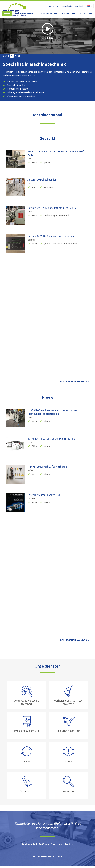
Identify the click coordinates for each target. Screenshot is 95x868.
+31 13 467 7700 (19, 830)
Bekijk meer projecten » (48, 611)
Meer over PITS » (11, 674)
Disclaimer (7, 857)
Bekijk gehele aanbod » (75, 258)
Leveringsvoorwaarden (25, 857)
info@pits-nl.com (50, 830)
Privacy (42, 857)
